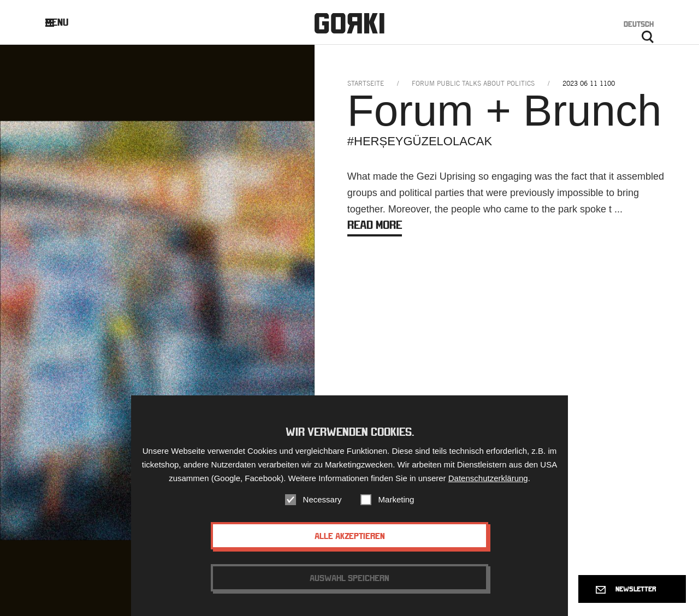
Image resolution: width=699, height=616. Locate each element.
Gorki (349, 23)
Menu (65, 22)
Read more (375, 225)
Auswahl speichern (349, 580)
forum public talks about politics (473, 83)
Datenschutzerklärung (488, 480)
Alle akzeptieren (350, 538)
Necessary (322, 502)
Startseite (366, 83)
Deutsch (639, 24)
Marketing (396, 502)
